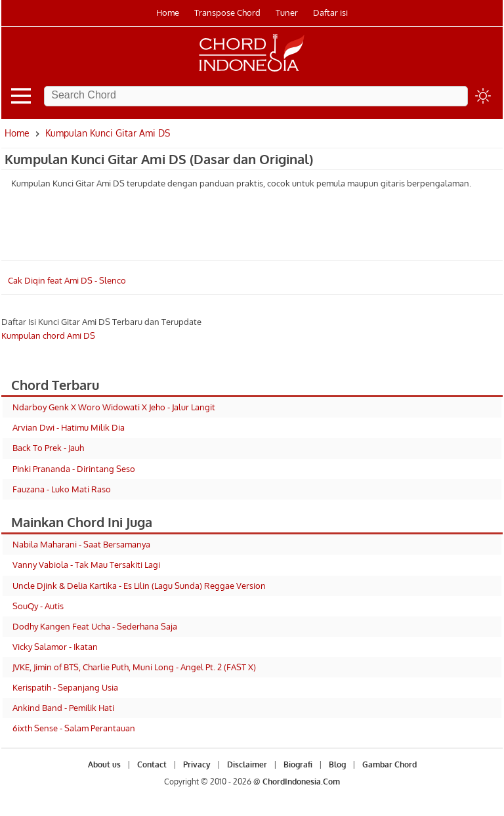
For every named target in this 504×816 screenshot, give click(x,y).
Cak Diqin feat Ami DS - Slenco (67, 280)
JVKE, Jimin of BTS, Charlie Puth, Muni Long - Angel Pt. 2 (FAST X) (134, 667)
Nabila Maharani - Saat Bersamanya (81, 544)
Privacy (197, 764)
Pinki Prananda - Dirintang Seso (74, 469)
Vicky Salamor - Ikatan (55, 647)
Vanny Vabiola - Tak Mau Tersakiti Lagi (86, 565)
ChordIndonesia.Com (301, 782)
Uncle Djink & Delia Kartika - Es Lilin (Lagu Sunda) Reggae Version (139, 586)
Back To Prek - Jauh (48, 448)
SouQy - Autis (38, 606)
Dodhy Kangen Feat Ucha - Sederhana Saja (95, 626)
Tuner (287, 12)
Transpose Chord (227, 12)
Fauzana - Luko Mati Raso (62, 489)
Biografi (298, 764)
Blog (337, 764)
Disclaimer (247, 764)
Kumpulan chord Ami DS (48, 335)
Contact (152, 764)
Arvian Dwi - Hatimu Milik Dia (69, 427)
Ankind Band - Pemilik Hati (63, 708)
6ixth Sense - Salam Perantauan (74, 728)
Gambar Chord (389, 764)
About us (104, 764)
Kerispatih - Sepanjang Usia (65, 687)
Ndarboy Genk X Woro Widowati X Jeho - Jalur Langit (114, 407)
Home (168, 12)
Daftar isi (330, 12)
